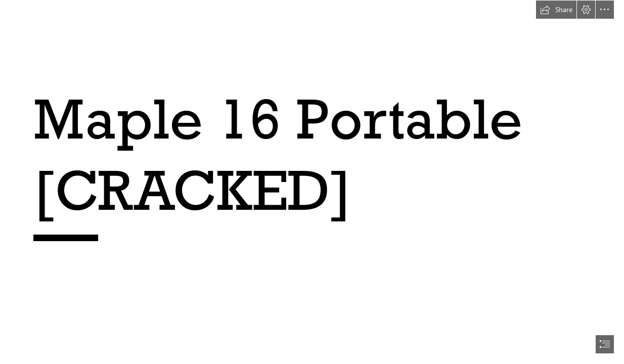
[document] (312, 182)
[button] (556, 10)
